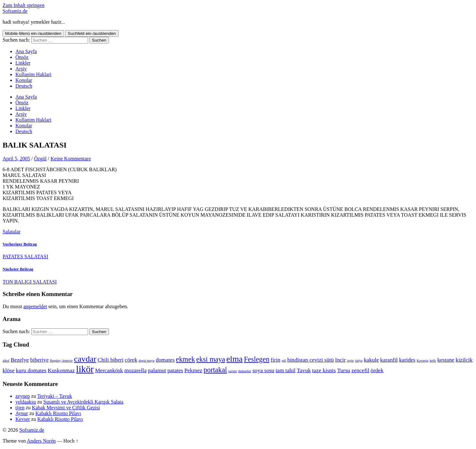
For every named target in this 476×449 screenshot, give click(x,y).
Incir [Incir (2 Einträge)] (340, 360)
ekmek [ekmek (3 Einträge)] (185, 359)
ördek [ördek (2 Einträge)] (377, 370)
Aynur (22, 413)
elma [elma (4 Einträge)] (234, 359)
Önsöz (22, 57)
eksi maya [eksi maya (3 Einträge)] (211, 359)
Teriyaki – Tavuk (55, 396)
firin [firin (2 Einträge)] (275, 360)
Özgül (40, 159)
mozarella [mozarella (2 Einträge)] (135, 370)
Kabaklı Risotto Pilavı (58, 413)
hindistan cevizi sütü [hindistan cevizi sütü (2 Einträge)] (311, 360)
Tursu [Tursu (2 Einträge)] (344, 370)
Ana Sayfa (26, 51)
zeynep (23, 396)
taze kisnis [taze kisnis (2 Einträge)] (324, 370)
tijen (20, 408)
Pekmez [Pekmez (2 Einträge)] (193, 370)
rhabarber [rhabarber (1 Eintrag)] (245, 371)
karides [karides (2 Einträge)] (407, 360)
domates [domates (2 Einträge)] (165, 360)
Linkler (23, 63)
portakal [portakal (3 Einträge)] (215, 370)
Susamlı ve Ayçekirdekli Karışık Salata (83, 402)
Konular (24, 80)
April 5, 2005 (16, 159)
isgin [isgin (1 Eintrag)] (350, 361)
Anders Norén (41, 441)
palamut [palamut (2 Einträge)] (157, 370)
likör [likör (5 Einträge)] (85, 369)
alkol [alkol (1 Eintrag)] (6, 361)
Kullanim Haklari (33, 74)
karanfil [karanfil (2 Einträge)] (389, 360)
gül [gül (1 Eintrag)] (284, 361)
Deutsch (24, 86)
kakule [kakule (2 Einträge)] (371, 360)
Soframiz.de (15, 11)
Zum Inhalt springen (24, 5)
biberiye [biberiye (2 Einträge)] (39, 360)
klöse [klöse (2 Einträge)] (8, 370)
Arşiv (21, 69)
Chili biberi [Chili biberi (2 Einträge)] (111, 360)
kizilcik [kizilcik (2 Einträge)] (464, 360)
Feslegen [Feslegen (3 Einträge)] (256, 359)
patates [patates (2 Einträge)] (175, 370)
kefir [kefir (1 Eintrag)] (433, 361)
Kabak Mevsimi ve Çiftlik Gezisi (66, 408)
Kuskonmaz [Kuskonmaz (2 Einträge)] (61, 370)
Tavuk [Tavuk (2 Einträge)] (304, 370)
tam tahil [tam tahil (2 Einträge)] (285, 370)
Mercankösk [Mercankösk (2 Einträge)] (109, 370)
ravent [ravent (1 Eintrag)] (233, 371)
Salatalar (12, 232)
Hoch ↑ (71, 441)
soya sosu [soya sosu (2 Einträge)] (263, 370)
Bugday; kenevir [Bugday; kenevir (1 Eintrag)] (61, 361)
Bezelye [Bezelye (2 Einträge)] (20, 360)
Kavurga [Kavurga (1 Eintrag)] (423, 361)
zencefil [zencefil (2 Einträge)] (360, 370)
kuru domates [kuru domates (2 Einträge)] (31, 370)
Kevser (23, 419)
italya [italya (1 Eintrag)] (359, 361)
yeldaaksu (26, 402)
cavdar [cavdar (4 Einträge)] (85, 359)
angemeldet (35, 306)
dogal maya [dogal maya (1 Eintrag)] (147, 361)
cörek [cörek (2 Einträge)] (131, 360)
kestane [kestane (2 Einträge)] (446, 360)
